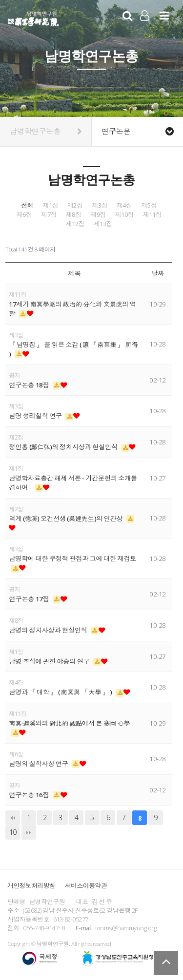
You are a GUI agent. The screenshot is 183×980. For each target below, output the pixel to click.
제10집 (124, 215)
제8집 (74, 215)
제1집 (50, 205)
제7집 (49, 215)
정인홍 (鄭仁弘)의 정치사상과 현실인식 (64, 447)
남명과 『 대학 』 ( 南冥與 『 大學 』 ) (61, 692)
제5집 (149, 205)
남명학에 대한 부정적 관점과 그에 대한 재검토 (72, 558)
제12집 (75, 224)
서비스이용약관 (86, 885)
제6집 (24, 215)
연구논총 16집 (30, 795)
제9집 (98, 215)
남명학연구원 (33, 18)
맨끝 (29, 832)
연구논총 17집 (30, 599)
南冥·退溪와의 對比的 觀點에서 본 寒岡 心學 (69, 723)
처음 (13, 818)
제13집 (103, 224)
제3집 (100, 205)
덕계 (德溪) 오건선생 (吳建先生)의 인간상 (66, 519)
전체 (27, 205)
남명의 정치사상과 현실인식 (49, 630)
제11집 (152, 215)
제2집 (75, 205)
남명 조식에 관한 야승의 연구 (50, 661)
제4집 (124, 205)
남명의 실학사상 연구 (39, 764)
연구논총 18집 (30, 385)
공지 (14, 375)
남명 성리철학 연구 (36, 416)
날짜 (158, 273)
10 (13, 832)
